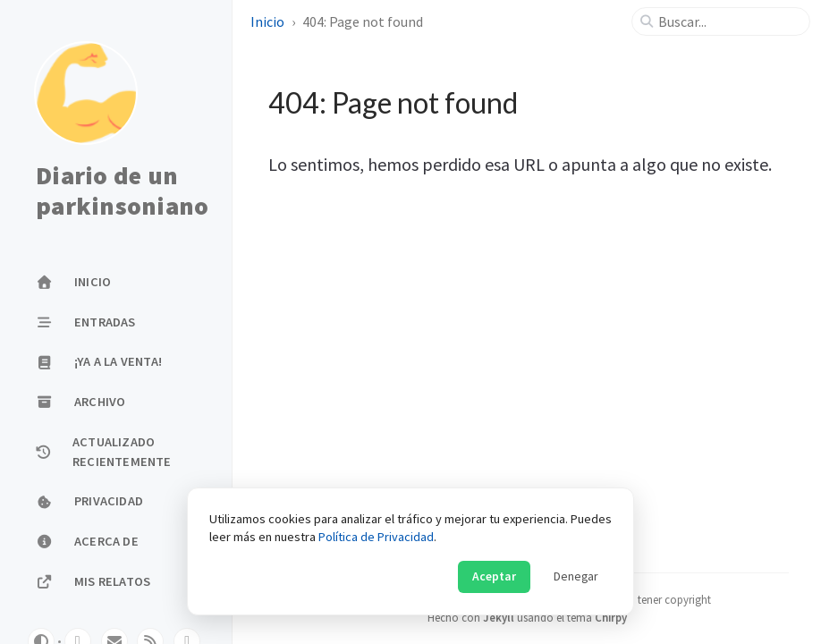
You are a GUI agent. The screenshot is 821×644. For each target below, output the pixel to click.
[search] (728, 21)
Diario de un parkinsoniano (122, 191)
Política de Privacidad (376, 537)
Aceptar (494, 576)
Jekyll (499, 617)
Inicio (267, 21)
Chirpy (611, 617)
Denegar (576, 576)
